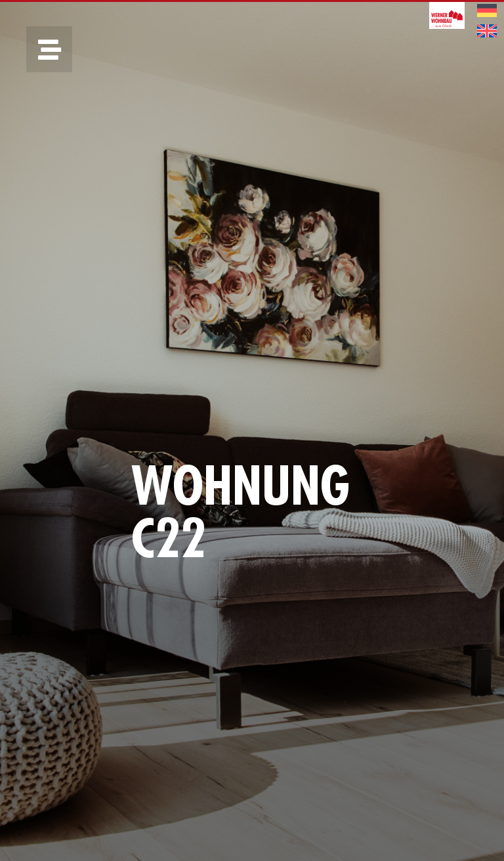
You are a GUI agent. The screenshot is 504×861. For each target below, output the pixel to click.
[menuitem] (487, 11)
